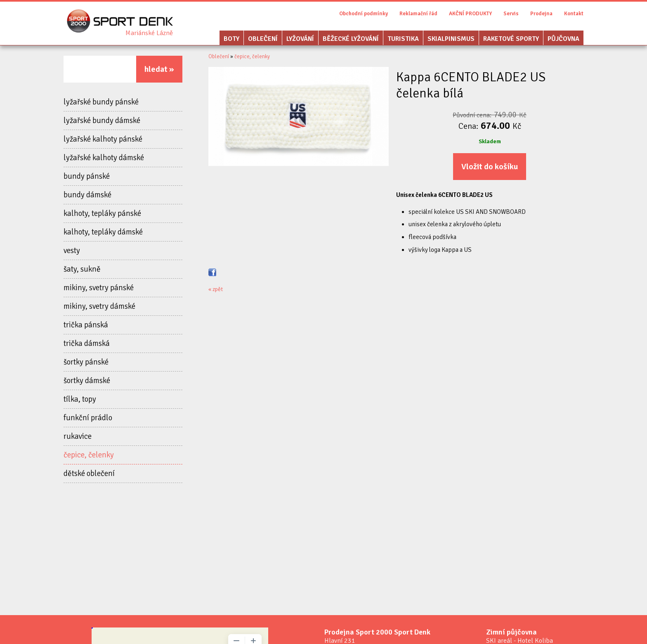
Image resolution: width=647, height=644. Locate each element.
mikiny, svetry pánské (99, 288)
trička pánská (86, 325)
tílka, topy (80, 399)
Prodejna (541, 14)
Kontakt (574, 14)
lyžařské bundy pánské (101, 102)
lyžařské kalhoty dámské (104, 158)
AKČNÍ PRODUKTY (470, 14)
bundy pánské (87, 176)
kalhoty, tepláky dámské (103, 232)
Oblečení (263, 39)
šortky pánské (86, 362)
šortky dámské (87, 381)
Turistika (403, 39)
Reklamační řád (418, 14)
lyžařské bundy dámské (102, 121)
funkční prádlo (88, 418)
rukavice (78, 436)
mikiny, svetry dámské (99, 306)
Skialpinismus (451, 39)
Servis (511, 14)
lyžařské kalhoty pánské (103, 139)
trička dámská (87, 343)
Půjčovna (563, 39)
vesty (72, 251)
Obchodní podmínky (364, 14)
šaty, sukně (82, 269)
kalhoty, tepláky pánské (102, 213)
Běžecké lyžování (351, 39)
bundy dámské (87, 195)
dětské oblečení (89, 474)
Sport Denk (149, 33)
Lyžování (300, 39)
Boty (231, 39)
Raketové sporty (511, 39)
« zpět (216, 289)
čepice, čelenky (89, 455)
